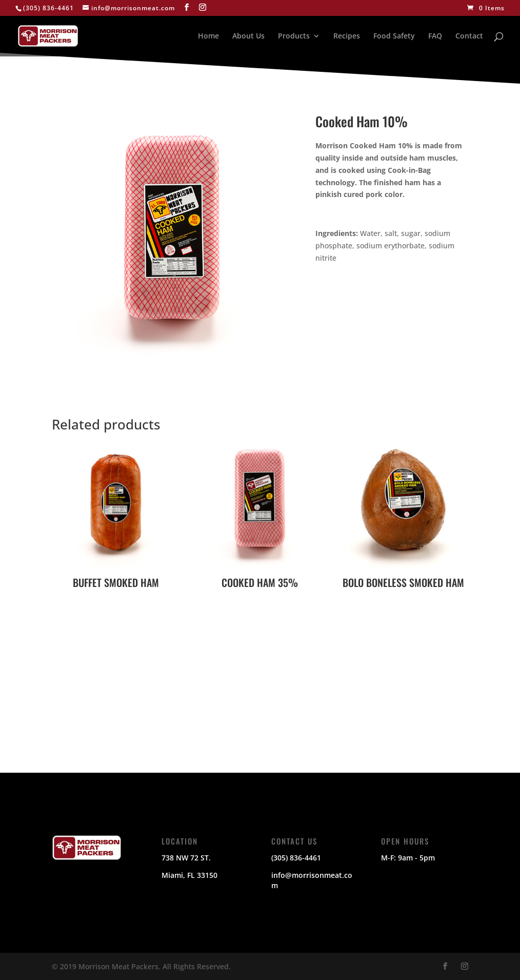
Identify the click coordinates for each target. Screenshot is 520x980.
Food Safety (394, 36)
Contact (469, 36)
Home (208, 36)
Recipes (347, 36)
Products (294, 36)
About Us (248, 36)
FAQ (435, 36)
